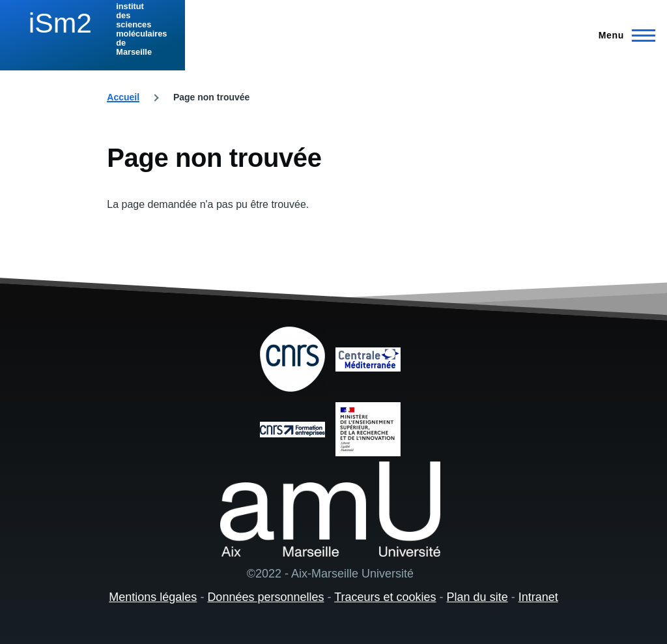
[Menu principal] (623, 35)
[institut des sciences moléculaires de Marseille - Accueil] (92, 29)
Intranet (538, 597)
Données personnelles (265, 597)
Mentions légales (153, 597)
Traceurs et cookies (385, 597)
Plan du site (477, 597)
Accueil (123, 97)
